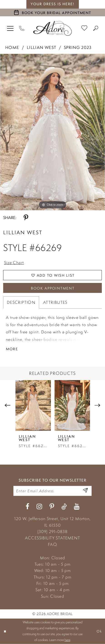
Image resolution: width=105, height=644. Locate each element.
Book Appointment (53, 288)
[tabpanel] (52, 132)
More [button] (12, 349)
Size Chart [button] (14, 263)
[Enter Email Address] (85, 491)
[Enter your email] (52, 491)
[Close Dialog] (5, 631)
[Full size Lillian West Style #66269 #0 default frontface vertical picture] (52, 132)
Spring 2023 (78, 47)
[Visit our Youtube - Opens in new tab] (77, 507)
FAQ (52, 544)
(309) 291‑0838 (53, 532)
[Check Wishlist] (85, 28)
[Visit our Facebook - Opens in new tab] (27, 507)
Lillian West (42, 47)
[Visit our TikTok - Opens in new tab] (64, 507)
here (67, 640)
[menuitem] (10, 28)
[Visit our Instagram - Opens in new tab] (39, 507)
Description (21, 302)
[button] (10, 28)
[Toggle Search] (96, 28)
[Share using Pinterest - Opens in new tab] (26, 218)
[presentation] (33, 405)
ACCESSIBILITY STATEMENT (52, 538)
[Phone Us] (22, 28)
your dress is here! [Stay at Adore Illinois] (53, 4)
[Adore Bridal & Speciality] (52, 28)
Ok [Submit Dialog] (99, 631)
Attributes (55, 302)
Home (12, 47)
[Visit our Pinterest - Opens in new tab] (52, 507)
